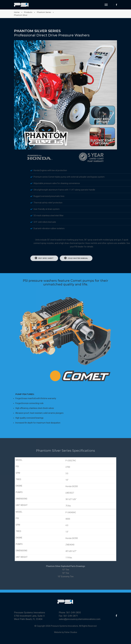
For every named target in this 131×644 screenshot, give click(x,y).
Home (17, 12)
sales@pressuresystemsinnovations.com (80, 619)
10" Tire (66, 573)
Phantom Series (44, 12)
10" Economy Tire (66, 577)
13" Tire (66, 570)
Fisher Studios (71, 632)
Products (28, 12)
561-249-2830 (74, 613)
